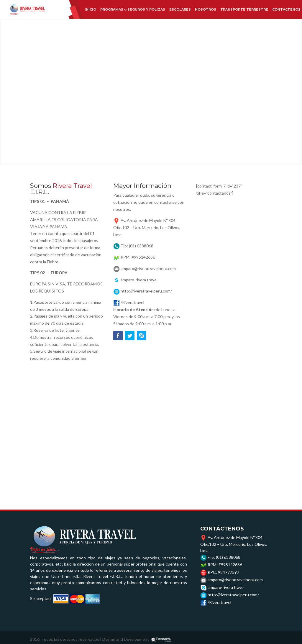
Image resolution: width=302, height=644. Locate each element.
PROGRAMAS (112, 9)
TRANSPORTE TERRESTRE (244, 9)
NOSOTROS (206, 9)
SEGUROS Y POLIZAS (146, 9)
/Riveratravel (219, 602)
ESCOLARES (180, 9)
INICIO (90, 9)
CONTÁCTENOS (286, 9)
